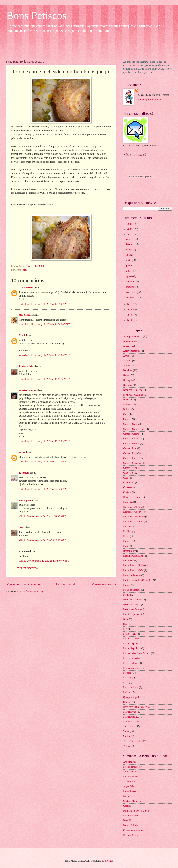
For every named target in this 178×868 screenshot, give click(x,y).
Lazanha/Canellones (133, 556)
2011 (130, 304)
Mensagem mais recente (23, 584)
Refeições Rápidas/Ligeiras (137, 707)
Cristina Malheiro (132, 801)
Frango (127, 541)
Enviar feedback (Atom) (31, 592)
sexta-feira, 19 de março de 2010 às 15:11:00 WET (44, 379)
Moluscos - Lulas (132, 605)
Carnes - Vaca (130, 468)
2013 (130, 315)
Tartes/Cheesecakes (133, 741)
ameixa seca (25, 315)
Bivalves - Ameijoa (133, 390)
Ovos (126, 624)
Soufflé (127, 736)
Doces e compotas (132, 497)
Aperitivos (128, 346)
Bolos (126, 409)
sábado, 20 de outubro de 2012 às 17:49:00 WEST (44, 561)
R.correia (24, 473)
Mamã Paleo (129, 791)
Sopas (126, 731)
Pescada (127, 673)
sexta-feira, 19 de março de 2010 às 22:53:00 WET (44, 489)
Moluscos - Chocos (133, 600)
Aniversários (130, 341)
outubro (130, 287)
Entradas (127, 527)
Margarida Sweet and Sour (136, 811)
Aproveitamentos (132, 351)
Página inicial (66, 584)
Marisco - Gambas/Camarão (137, 580)
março (130, 250)
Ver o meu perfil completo (148, 100)
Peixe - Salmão (131, 663)
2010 (130, 235)
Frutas (126, 546)
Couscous (128, 487)
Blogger (109, 861)
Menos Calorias (131, 825)
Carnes (25, 270)
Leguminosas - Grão (133, 570)
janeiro (130, 239)
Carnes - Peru (130, 453)
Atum (126, 366)
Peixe (126, 629)
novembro (132, 292)
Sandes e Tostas (131, 722)
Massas (127, 585)
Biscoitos (128, 385)
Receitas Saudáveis (133, 835)
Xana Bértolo (26, 288)
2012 (130, 310)
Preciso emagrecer (132, 767)
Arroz (126, 356)
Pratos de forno (131, 687)
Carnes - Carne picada (134, 429)
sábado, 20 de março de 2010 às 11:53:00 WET (43, 516)
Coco (126, 478)
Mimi (22, 335)
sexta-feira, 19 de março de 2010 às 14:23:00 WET (44, 355)
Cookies (127, 806)
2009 (130, 229)
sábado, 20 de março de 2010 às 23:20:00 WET (43, 540)
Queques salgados (132, 697)
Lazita (126, 796)
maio (129, 260)
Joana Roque (130, 781)
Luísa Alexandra (131, 777)
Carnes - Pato (130, 448)
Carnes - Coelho (131, 434)
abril (129, 255)
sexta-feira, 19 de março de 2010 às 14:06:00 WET (44, 324)
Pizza (126, 683)
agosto (130, 276)
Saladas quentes (131, 717)
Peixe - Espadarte (132, 648)
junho (129, 266)
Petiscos (127, 678)
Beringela (128, 380)
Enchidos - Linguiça (133, 521)
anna (22, 527)
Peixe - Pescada (131, 658)
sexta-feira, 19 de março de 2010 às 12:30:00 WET (44, 304)
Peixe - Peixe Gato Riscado (137, 653)
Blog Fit (127, 820)
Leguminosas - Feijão (134, 565)
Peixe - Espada (131, 644)
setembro (131, 282)
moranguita (25, 500)
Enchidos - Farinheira (134, 517)
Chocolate (128, 473)
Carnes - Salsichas (132, 463)
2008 (130, 224)
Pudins (127, 692)
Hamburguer (129, 551)
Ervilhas (127, 531)
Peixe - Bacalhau (132, 639)
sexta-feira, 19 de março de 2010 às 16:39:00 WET (44, 441)
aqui (66, 146)
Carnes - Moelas (131, 444)
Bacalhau (128, 370)
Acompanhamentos (133, 336)
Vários (126, 746)
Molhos (127, 595)
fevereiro (131, 244)
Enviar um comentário (27, 568)
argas (22, 452)
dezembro (131, 298)
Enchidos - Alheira (132, 507)
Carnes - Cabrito (131, 424)
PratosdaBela (26, 366)
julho (129, 271)
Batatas (127, 375)
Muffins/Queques (132, 614)
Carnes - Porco (131, 458)
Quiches (127, 702)
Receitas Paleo (130, 816)
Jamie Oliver (130, 772)
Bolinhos (128, 405)
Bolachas (128, 400)
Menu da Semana (132, 590)
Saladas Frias (130, 712)
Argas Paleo (129, 786)
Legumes (128, 561)
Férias (126, 536)
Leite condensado (132, 575)
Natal (126, 619)
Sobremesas (129, 726)
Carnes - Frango (131, 439)
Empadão (128, 502)
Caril (126, 414)
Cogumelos (129, 483)
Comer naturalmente (133, 830)
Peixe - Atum (130, 634)
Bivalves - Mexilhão (133, 395)
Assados (127, 361)
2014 (130, 320)
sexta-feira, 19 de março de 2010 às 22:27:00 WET (44, 462)
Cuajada (127, 492)
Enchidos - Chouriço (133, 512)
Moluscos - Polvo (132, 609)
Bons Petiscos (36, 15)
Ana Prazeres (130, 762)
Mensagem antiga (104, 584)
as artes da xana (28, 390)
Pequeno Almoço (132, 668)
